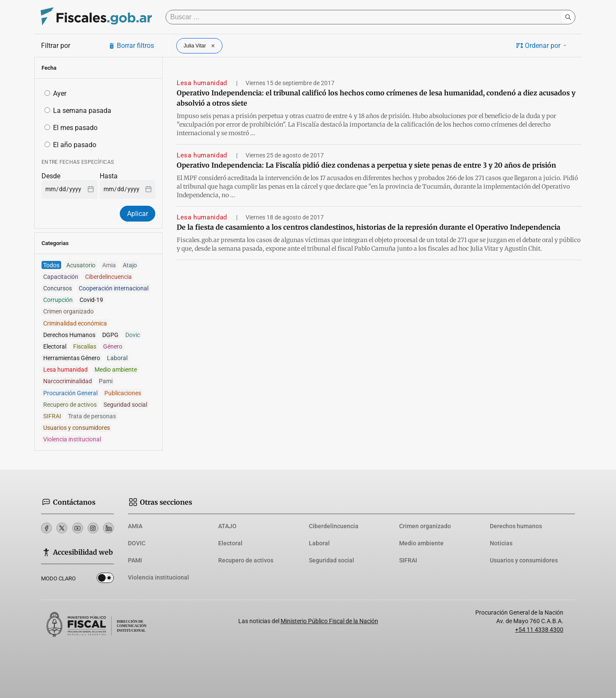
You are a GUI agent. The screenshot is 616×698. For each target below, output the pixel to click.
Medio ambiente (421, 543)
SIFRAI (408, 560)
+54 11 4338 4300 (539, 630)
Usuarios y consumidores (524, 560)
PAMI (135, 560)
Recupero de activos (246, 560)
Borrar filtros (131, 46)
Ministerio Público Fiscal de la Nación (329, 621)
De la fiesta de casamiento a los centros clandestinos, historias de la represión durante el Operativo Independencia (369, 227)
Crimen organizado (425, 526)
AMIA (135, 526)
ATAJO (227, 526)
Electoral (230, 543)
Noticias (501, 543)
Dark (105, 580)
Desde (51, 176)
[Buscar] (366, 17)
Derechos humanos (516, 526)
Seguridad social (332, 560)
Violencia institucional (158, 577)
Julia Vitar (200, 46)
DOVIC (137, 543)
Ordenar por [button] (542, 46)
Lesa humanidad (203, 83)
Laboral (319, 543)
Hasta (109, 176)
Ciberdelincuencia (334, 526)
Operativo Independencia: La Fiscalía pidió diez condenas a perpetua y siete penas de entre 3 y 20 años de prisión (366, 165)
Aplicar (138, 214)
